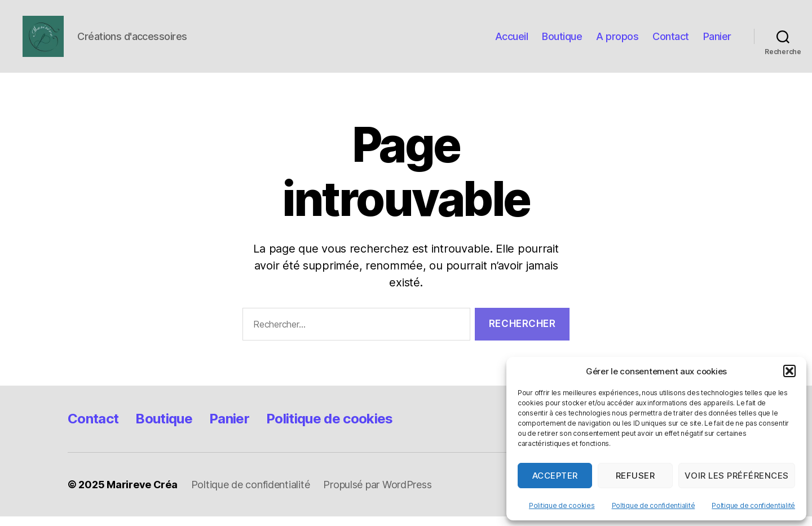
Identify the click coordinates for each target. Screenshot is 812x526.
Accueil (512, 41)
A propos (617, 41)
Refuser (636, 476)
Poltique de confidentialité (654, 505)
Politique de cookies (562, 505)
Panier (717, 41)
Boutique (562, 41)
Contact (671, 41)
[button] (789, 371)
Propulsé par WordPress (377, 494)
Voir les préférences (737, 476)
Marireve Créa (142, 494)
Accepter (555, 476)
